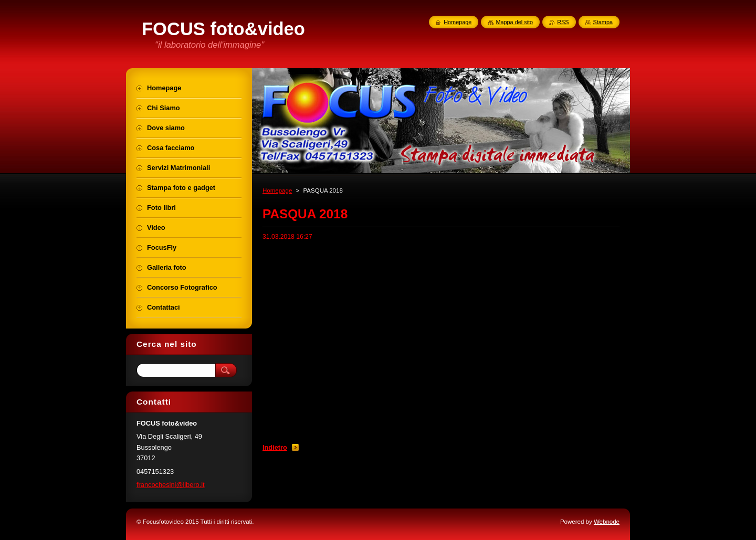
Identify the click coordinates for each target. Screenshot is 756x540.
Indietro (275, 447)
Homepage (277, 190)
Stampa (603, 22)
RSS (563, 22)
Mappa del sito (514, 22)
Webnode (607, 522)
